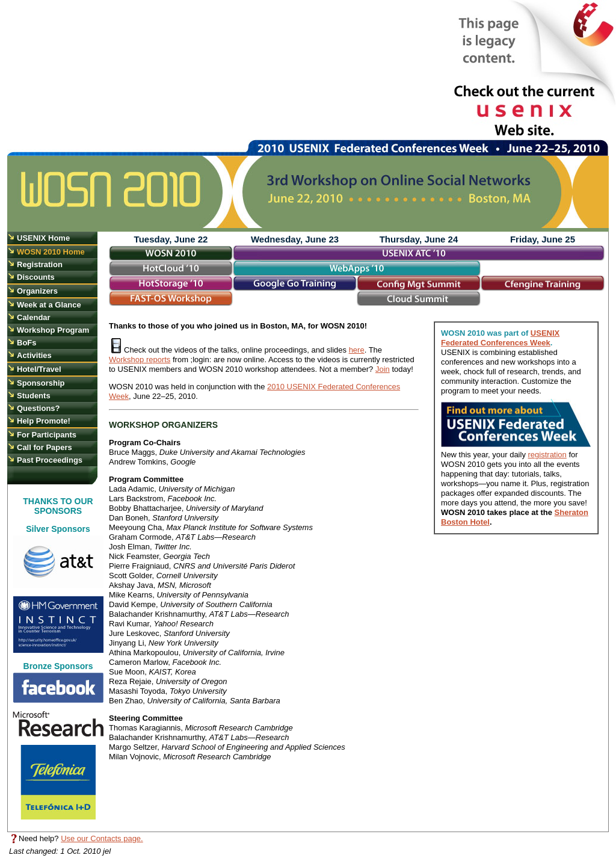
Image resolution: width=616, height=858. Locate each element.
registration (547, 455)
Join (383, 369)
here (357, 350)
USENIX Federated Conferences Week (500, 338)
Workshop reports (140, 360)
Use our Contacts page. (102, 838)
